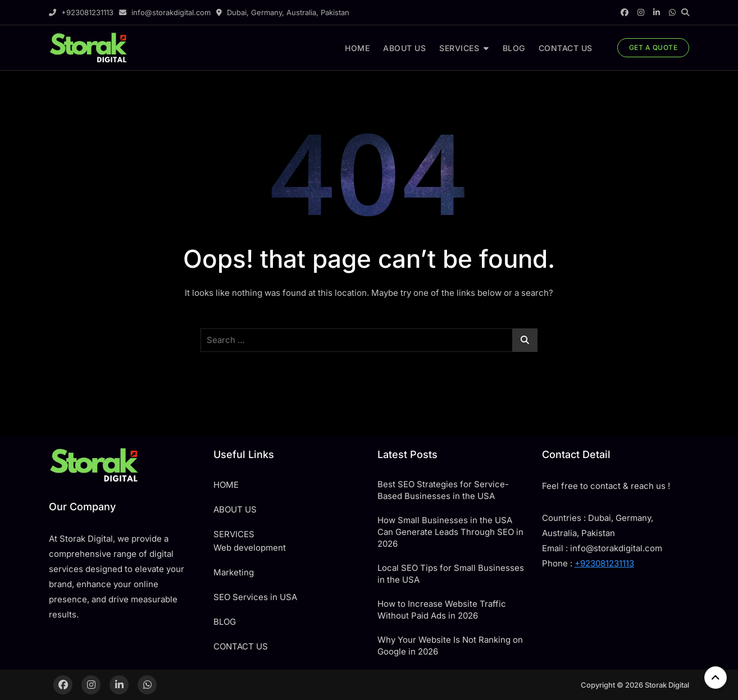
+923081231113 (81, 12)
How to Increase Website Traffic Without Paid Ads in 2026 (442, 610)
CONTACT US (566, 48)
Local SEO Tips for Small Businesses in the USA (451, 574)
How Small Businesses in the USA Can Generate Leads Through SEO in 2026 (450, 532)
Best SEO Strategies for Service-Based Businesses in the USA (443, 490)
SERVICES (459, 48)
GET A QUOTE (653, 47)
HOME (357, 48)
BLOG (514, 48)
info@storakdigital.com (165, 12)
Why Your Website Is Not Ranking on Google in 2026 (450, 646)
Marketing (234, 572)
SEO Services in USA (255, 597)
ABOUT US (404, 48)
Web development (250, 548)
